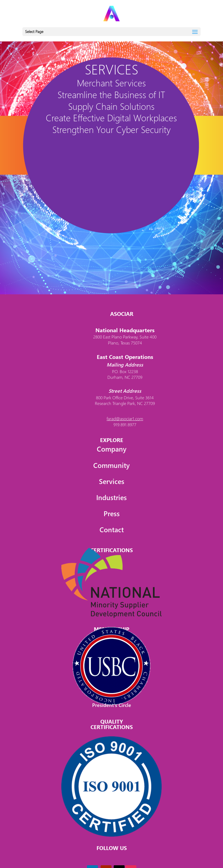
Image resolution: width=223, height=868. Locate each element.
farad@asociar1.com (125, 418)
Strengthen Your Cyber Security (111, 129)
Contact (112, 529)
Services (112, 481)
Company (112, 449)
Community (111, 465)
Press (112, 513)
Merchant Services (111, 83)
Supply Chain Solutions (111, 106)
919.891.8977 (125, 424)
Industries (111, 497)
